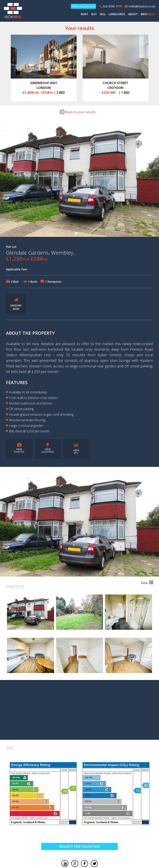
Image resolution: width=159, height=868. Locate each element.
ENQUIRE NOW (16, 304)
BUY (94, 14)
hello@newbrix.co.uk (142, 6)
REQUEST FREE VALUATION (79, 847)
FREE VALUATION (83, 6)
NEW (13, 11)
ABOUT (133, 14)
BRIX (148, 14)
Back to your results (78, 112)
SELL (103, 14)
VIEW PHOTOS (19, 448)
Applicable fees (17, 269)
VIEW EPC (76, 449)
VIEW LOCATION (48, 448)
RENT (85, 14)
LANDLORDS (117, 14)
